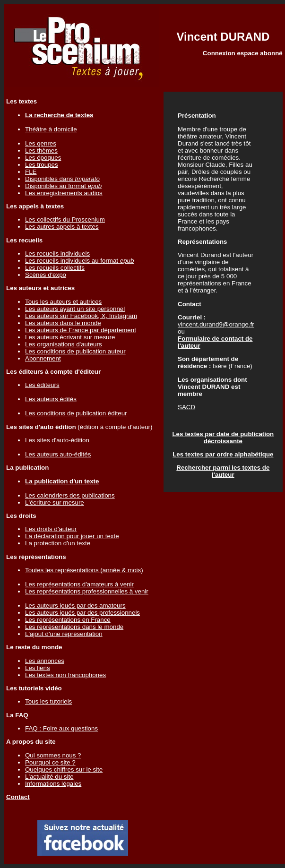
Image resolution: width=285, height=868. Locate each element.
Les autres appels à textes (62, 227)
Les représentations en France (68, 620)
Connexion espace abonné (243, 53)
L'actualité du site (49, 777)
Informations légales (53, 784)
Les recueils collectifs (55, 268)
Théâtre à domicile (51, 129)
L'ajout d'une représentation (64, 634)
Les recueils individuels (57, 254)
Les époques (43, 158)
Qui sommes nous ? (53, 755)
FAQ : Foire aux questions (61, 728)
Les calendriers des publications (70, 495)
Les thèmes (41, 150)
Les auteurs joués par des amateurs (75, 606)
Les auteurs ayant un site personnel (75, 309)
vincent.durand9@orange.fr (216, 324)
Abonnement (43, 358)
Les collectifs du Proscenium (65, 219)
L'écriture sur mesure (55, 503)
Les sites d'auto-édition (57, 440)
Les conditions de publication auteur (75, 351)
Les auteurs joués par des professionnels (82, 613)
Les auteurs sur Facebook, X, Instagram (81, 316)
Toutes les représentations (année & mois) (84, 570)
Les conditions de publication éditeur (76, 413)
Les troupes (42, 165)
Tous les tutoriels (48, 701)
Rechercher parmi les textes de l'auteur (223, 471)
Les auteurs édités (51, 399)
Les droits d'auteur (51, 529)
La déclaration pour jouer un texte (72, 536)
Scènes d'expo (46, 275)
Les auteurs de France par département (81, 330)
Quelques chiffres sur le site (64, 769)
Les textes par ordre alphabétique (223, 454)
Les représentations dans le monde (74, 627)
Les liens (38, 668)
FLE (31, 172)
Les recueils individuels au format (79, 261)
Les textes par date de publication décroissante (223, 438)
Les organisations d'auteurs (64, 344)
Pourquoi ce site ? (50, 762)
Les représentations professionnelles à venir (87, 591)
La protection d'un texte (58, 543)
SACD (186, 407)
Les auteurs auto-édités (58, 454)
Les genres (41, 143)
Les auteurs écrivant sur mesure (70, 337)
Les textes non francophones (65, 675)
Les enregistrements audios (64, 193)
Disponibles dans (62, 179)
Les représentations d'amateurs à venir (79, 584)
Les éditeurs (42, 385)
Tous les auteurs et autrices (63, 302)
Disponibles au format (63, 186)
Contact (18, 797)
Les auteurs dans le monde (63, 323)
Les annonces (45, 661)
